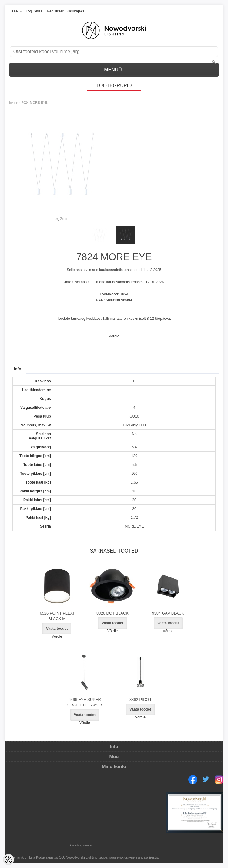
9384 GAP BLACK (168, 613)
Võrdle (114, 336)
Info (18, 369)
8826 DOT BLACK (112, 613)
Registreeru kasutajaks (65, 11)
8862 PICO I (140, 699)
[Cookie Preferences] (8, 859)
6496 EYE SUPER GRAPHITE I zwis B (85, 702)
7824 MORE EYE (35, 102)
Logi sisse (34, 11)
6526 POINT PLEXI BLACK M (57, 616)
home (13, 102)
